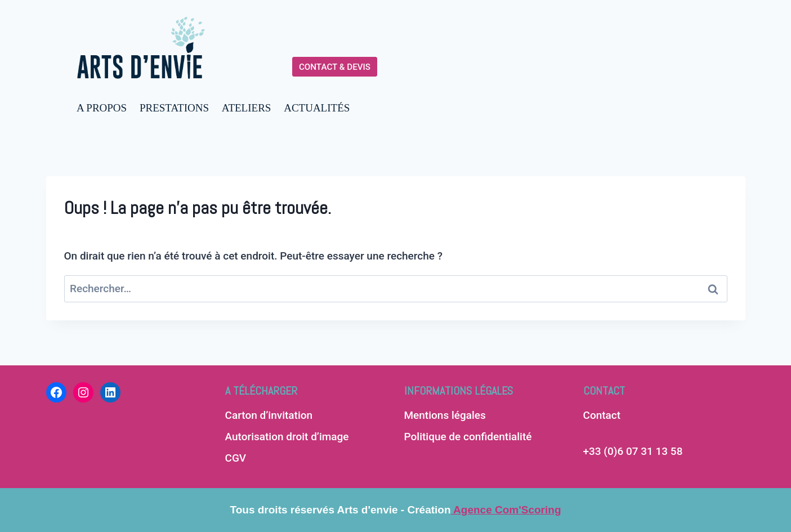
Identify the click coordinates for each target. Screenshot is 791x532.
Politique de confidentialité (468, 437)
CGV (236, 458)
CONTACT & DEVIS (335, 67)
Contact (602, 415)
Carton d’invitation (269, 415)
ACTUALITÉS (317, 108)
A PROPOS (102, 108)
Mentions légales (445, 415)
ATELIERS (247, 108)
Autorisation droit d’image (287, 437)
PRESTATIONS (174, 108)
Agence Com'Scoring (506, 510)
